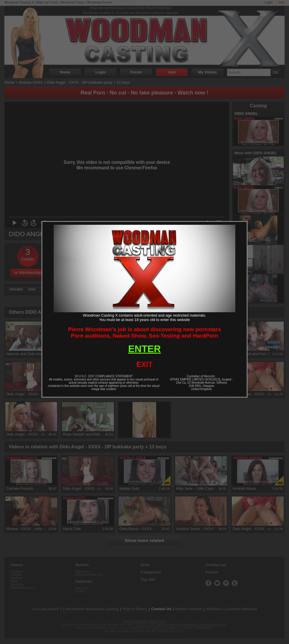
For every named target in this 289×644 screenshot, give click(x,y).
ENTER (144, 349)
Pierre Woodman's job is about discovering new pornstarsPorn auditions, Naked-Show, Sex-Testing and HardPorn (145, 332)
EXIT (144, 364)
